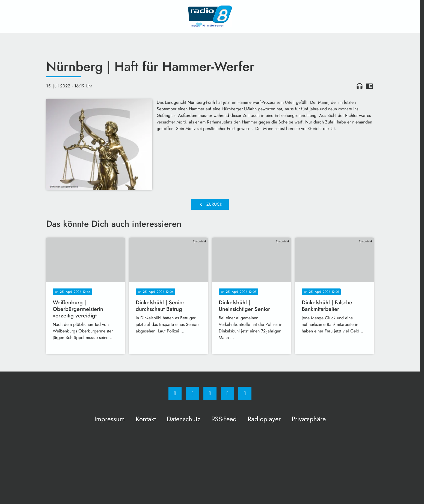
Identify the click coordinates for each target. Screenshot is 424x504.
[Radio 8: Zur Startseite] (210, 16)
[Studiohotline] (227, 393)
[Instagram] (192, 393)
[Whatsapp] (210, 393)
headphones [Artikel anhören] (360, 86)
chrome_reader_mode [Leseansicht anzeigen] (369, 86)
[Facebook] (175, 393)
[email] (245, 393)
